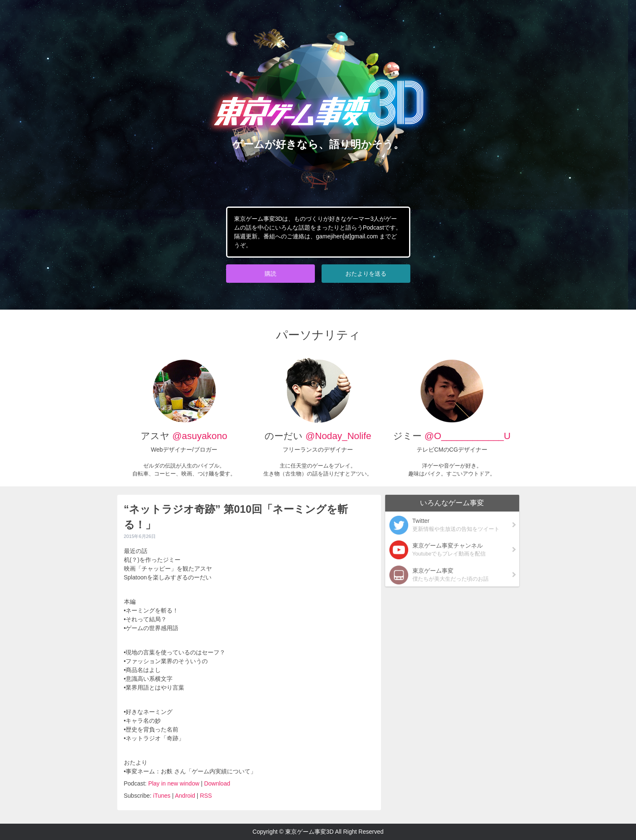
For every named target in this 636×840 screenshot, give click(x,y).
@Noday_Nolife (337, 436)
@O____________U (468, 436)
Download (217, 783)
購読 (270, 274)
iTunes (162, 796)
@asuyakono (200, 436)
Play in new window (174, 783)
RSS (206, 796)
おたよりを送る (366, 274)
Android (185, 796)
